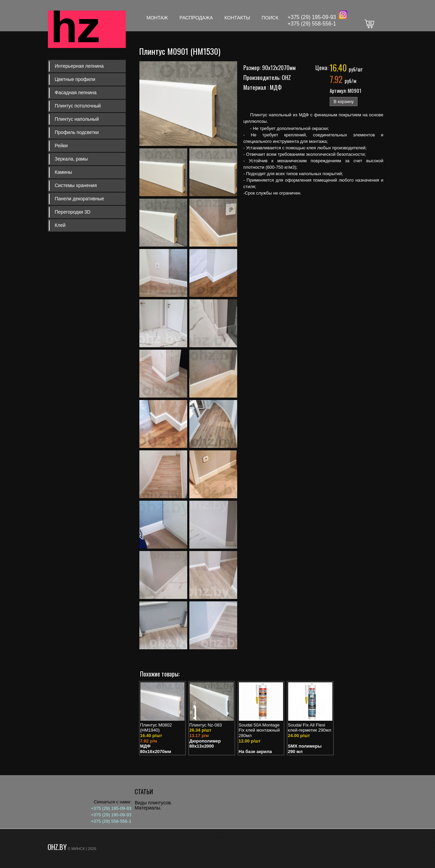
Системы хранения (76, 185)
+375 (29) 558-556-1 (312, 24)
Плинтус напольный (77, 119)
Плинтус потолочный (78, 106)
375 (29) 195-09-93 (313, 17)
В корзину (343, 102)
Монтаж (157, 18)
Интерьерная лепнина (79, 66)
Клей (60, 225)
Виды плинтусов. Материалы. (153, 805)
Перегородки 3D (73, 212)
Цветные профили (75, 79)
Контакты (237, 18)
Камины (63, 172)
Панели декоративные (79, 199)
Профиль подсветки (77, 132)
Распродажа (196, 18)
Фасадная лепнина (76, 93)
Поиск (270, 18)
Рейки (61, 146)
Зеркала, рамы (71, 159)
